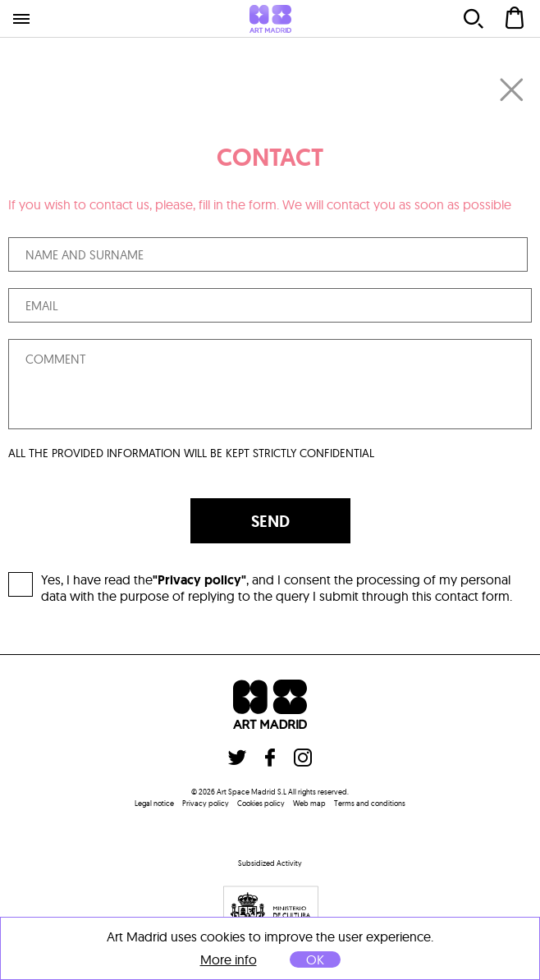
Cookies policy (261, 803)
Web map (309, 803)
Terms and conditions (370, 803)
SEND (270, 521)
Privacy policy (206, 803)
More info (229, 960)
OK (315, 959)
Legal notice (154, 803)
